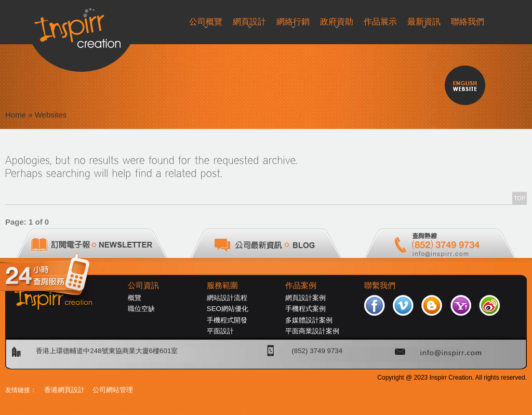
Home (16, 115)
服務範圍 (222, 286)
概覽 (135, 298)
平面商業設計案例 (312, 331)
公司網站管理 (113, 390)
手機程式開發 (227, 320)
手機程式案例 (305, 309)
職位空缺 (141, 309)
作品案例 (301, 286)
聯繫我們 (380, 286)
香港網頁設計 (64, 390)
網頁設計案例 (305, 298)
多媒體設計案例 (309, 320)
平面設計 (220, 331)
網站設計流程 (227, 298)
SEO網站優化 (228, 309)
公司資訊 (143, 286)
